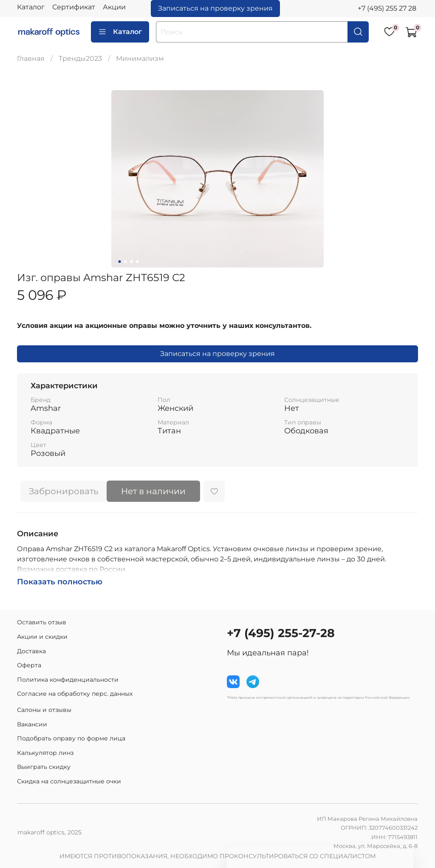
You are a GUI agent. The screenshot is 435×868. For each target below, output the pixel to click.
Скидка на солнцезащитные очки (69, 781)
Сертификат (74, 7)
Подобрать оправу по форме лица (71, 738)
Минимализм (140, 58)
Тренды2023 (80, 58)
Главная (31, 58)
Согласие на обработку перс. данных (75, 694)
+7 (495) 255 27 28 (387, 8)
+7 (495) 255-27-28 (281, 633)
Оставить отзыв (42, 622)
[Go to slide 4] (138, 262)
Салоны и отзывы (44, 710)
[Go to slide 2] (126, 262)
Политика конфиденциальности (68, 680)
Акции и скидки (42, 637)
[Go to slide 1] (120, 262)
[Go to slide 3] (132, 262)
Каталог (31, 7)
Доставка (31, 651)
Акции (114, 7)
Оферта (29, 665)
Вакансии (32, 724)
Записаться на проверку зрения (215, 8)
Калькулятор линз (45, 753)
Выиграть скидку (44, 767)
